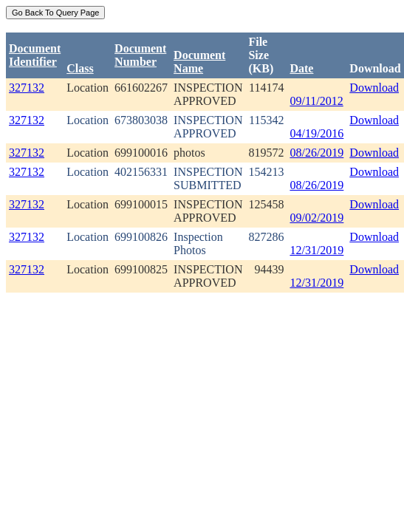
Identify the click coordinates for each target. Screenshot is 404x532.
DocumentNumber (140, 55)
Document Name (199, 62)
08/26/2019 (316, 153)
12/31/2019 (316, 250)
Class (80, 68)
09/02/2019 (316, 218)
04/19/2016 (316, 133)
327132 (27, 88)
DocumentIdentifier (35, 55)
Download (374, 88)
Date (301, 68)
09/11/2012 (316, 101)
